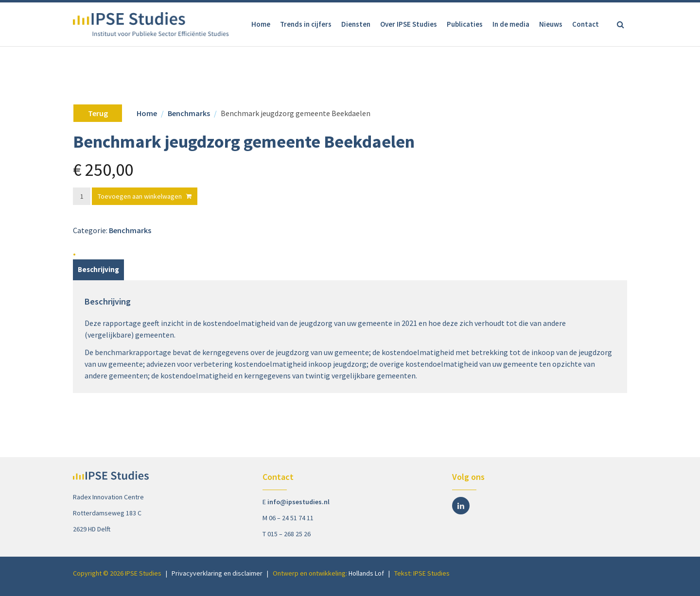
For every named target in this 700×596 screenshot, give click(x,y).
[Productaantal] (82, 196)
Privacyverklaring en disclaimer (217, 573)
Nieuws (551, 24)
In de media (511, 24)
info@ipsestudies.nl (298, 502)
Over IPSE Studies (409, 24)
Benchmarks (189, 113)
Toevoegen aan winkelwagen (140, 196)
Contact (586, 24)
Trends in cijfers (306, 24)
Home (261, 24)
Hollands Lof (366, 573)
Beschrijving (98, 269)
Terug (98, 113)
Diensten (356, 24)
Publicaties (465, 24)
